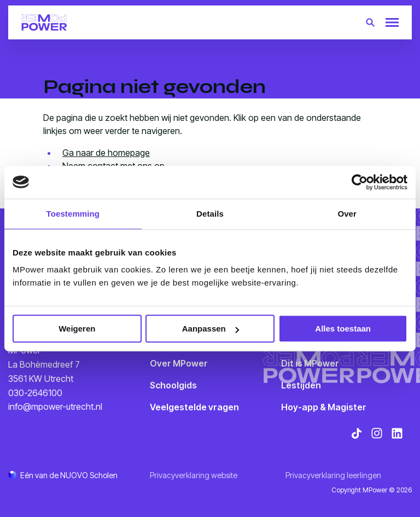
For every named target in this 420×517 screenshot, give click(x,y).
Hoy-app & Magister (324, 407)
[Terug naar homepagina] (44, 22)
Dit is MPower (310, 363)
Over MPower (179, 363)
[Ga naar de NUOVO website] (63, 475)
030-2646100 (35, 393)
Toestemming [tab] (73, 214)
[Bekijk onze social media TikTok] (357, 433)
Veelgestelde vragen (194, 407)
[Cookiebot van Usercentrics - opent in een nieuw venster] (360, 182)
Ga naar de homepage (106, 153)
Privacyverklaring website (194, 475)
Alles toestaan (343, 329)
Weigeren (77, 329)
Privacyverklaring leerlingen (333, 475)
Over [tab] (347, 214)
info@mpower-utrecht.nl (55, 406)
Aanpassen (211, 329)
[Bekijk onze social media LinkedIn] (397, 433)
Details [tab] (210, 214)
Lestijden (301, 385)
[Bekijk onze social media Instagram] (377, 433)
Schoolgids (173, 385)
